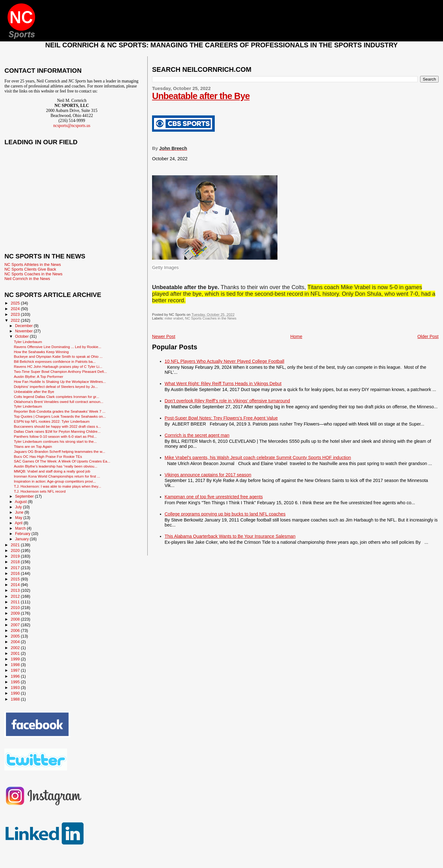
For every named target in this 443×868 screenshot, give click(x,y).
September (25, 496)
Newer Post (164, 336)
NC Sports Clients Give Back (30, 269)
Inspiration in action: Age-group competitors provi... (55, 481)
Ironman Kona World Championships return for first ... (57, 476)
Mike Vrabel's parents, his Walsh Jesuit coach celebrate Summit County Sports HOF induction (258, 458)
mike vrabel (174, 318)
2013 (16, 590)
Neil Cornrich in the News (27, 279)
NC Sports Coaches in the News (211, 318)
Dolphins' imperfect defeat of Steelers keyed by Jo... (56, 386)
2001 (16, 653)
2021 (16, 545)
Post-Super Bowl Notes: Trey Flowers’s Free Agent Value (221, 418)
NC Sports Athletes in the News (33, 265)
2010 (16, 608)
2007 (16, 625)
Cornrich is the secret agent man (197, 435)
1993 (16, 688)
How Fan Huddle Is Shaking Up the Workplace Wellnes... (60, 381)
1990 (16, 693)
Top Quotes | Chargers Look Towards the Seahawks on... (60, 416)
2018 (16, 562)
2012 (16, 596)
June (20, 512)
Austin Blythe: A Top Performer (38, 376)
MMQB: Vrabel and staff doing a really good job (52, 471)
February (23, 534)
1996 (16, 676)
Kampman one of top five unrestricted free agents (214, 497)
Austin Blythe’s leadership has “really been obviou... (55, 466)
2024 (16, 309)
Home (296, 336)
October (22, 336)
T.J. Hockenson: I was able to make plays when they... (57, 486)
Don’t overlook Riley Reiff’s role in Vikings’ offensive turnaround (227, 401)
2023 (16, 314)
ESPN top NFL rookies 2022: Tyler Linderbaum (52, 421)
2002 (16, 648)
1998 (16, 665)
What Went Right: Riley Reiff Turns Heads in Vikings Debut (223, 384)
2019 (16, 556)
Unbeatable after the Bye (201, 96)
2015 (16, 579)
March (21, 528)
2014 (16, 585)
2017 (16, 568)
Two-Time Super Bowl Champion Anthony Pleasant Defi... (60, 371)
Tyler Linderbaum (28, 342)
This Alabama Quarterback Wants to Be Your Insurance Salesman (230, 536)
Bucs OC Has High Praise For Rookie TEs (48, 456)
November (24, 331)
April (19, 523)
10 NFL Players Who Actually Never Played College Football (224, 361)
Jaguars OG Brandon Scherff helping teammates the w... (59, 451)
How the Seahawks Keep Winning (41, 352)
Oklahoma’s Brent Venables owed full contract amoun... (58, 402)
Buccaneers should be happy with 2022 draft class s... (57, 426)
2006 (16, 630)
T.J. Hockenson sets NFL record (40, 491)
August (21, 502)
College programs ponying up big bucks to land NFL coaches (225, 514)
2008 (16, 619)
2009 (16, 613)
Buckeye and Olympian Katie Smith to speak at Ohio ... (58, 356)
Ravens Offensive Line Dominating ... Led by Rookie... (58, 347)
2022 (16, 320)
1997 (16, 670)
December (24, 326)
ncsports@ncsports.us (72, 126)
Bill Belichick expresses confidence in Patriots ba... (55, 361)
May (19, 518)
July (19, 507)
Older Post (428, 336)
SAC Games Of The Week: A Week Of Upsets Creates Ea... (62, 461)
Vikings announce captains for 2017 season (208, 475)
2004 (16, 642)
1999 (16, 659)
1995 (16, 682)
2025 (16, 303)
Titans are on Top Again (33, 446)
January (22, 539)
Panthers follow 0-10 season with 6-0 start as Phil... (55, 436)
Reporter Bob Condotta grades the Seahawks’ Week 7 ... (60, 411)
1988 (16, 699)
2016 (16, 573)
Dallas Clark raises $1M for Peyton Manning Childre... (57, 431)
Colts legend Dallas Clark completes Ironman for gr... (56, 397)
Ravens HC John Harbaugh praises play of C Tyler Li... (58, 366)
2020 (16, 550)
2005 (16, 636)
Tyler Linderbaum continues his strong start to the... (55, 441)
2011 (16, 602)
